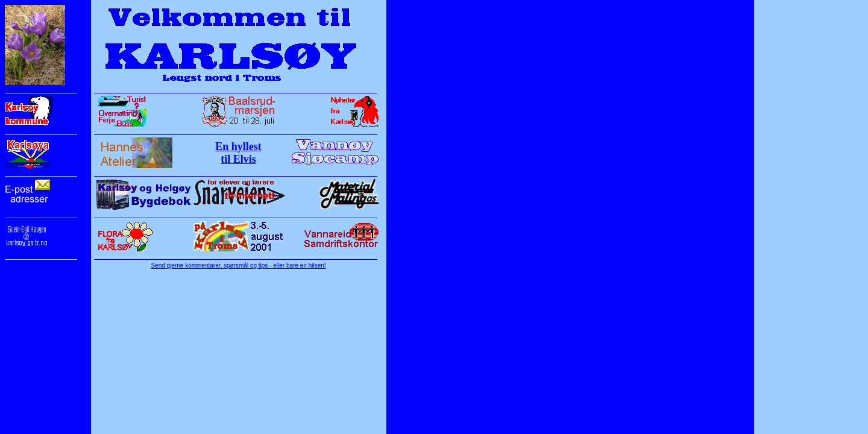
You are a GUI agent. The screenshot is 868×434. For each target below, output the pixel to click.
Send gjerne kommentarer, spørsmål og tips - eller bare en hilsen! (238, 266)
